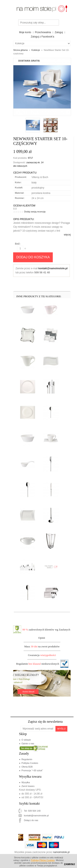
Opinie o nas (28, 743)
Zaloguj (59, 32)
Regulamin (27, 759)
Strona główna (20, 50)
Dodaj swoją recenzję (35, 212)
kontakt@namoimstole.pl (53, 268)
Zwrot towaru (28, 786)
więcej (67, 235)
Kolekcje (36, 50)
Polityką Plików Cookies (43, 860)
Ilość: (18, 244)
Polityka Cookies (30, 763)
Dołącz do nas (31, 820)
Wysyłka (26, 782)
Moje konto (25, 32)
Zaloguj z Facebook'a (43, 37)
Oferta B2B (27, 767)
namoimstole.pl (61, 852)
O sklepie (26, 740)
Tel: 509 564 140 (32, 811)
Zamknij (70, 864)
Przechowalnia (43, 32)
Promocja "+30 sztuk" (32, 770)
